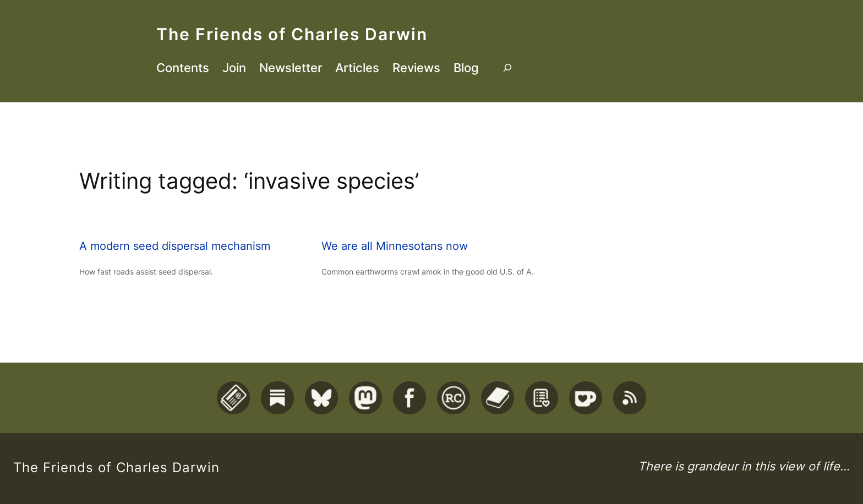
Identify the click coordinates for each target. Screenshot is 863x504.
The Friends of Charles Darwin (292, 34)
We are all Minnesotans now (395, 246)
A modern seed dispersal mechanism (175, 246)
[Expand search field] (507, 68)
